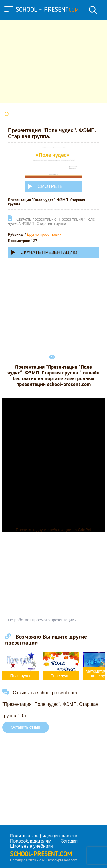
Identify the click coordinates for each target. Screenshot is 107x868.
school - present (47, 10)
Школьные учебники (31, 846)
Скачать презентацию (44, 252)
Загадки (69, 841)
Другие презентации (44, 234)
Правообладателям (31, 841)
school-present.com (41, 855)
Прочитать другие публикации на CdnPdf (53, 530)
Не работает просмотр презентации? (42, 620)
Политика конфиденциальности (44, 836)
